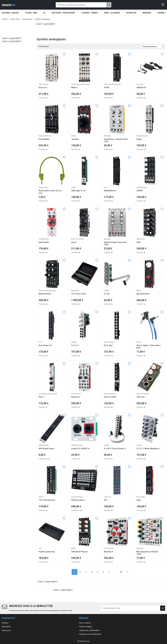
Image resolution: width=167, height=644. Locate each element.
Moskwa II (108, 552)
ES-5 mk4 (108, 345)
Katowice (75, 397)
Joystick (75, 139)
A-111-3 (75, 345)
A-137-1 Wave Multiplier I (148, 449)
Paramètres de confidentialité (90, 634)
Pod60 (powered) (47, 552)
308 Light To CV (78, 191)
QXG (138, 242)
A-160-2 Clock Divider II (115, 449)
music (9, 5)
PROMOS (161, 13)
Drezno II (43, 87)
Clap (139, 500)
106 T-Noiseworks (47, 500)
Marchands (6, 627)
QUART (140, 191)
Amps (139, 139)
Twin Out (141, 397)
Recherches (6, 630)
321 (106, 500)
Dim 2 (41, 397)
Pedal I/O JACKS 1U (80, 449)
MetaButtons (110, 191)
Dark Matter (44, 139)
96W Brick (141, 87)
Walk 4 (74, 87)
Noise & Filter (110, 397)
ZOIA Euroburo (78, 500)
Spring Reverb (143, 294)
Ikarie (74, 242)
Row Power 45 (45, 345)
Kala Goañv (44, 242)
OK (162, 608)
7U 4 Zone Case (79, 294)
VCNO (107, 87)
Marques (5, 623)
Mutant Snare (45, 294)
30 (121, 572)
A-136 (107, 294)
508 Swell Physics (80, 552)
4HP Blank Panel (46, 449)
